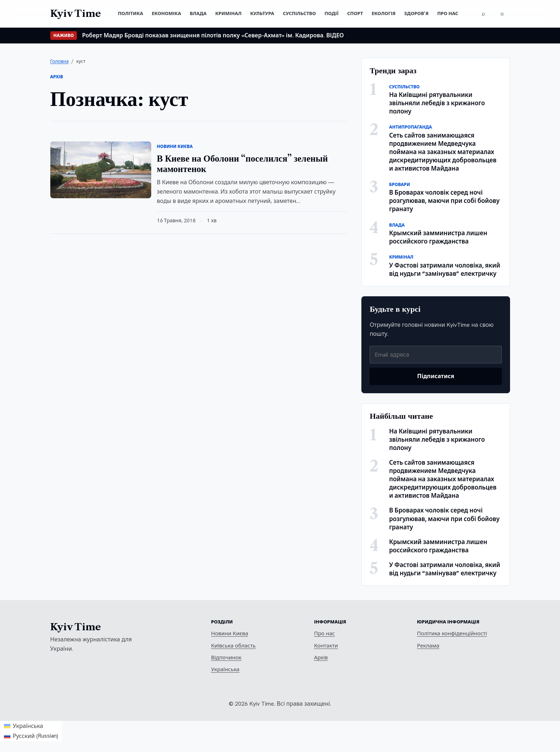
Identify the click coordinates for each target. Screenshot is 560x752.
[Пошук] (483, 14)
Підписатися (436, 376)
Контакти (326, 646)
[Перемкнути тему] (502, 14)
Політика (130, 13)
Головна (60, 61)
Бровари (399, 185)
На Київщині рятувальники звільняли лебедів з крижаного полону (437, 103)
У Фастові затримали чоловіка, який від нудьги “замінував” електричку (445, 270)
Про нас (448, 13)
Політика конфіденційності (452, 633)
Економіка (166, 13)
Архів (321, 658)
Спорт (355, 13)
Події (331, 13)
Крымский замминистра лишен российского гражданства (438, 237)
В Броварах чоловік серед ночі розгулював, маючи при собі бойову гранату (444, 201)
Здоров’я (416, 13)
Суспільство (299, 13)
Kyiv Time (76, 627)
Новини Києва (175, 147)
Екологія (384, 13)
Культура (262, 13)
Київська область (233, 646)
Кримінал (228, 13)
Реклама (428, 646)
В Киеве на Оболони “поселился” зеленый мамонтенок (242, 164)
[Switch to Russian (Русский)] (31, 736)
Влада (198, 13)
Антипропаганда (410, 127)
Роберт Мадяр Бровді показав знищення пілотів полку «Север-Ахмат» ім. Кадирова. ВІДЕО (213, 35)
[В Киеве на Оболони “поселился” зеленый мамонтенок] (101, 170)
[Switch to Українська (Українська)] (31, 726)
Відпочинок (226, 658)
